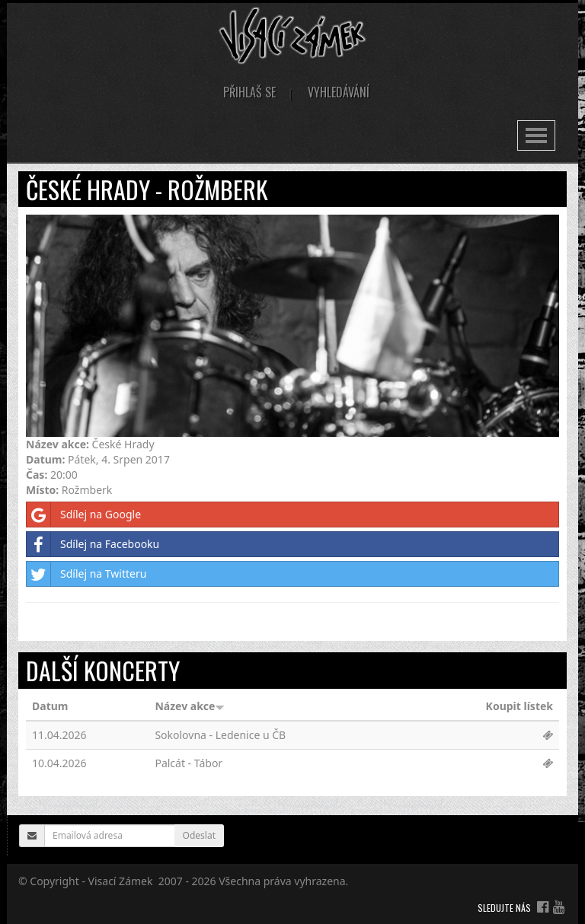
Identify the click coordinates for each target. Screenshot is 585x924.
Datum (50, 706)
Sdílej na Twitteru (86, 574)
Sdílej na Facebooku (93, 544)
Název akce (190, 706)
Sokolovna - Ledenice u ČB (220, 735)
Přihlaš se (249, 92)
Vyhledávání (339, 92)
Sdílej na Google (84, 515)
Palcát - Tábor (189, 763)
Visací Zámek (121, 881)
